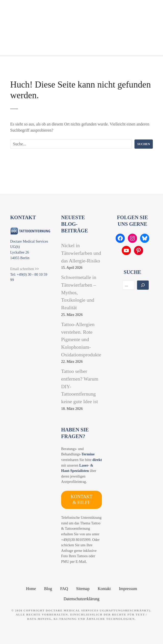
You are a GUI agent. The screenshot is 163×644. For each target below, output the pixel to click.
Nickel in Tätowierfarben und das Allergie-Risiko (81, 253)
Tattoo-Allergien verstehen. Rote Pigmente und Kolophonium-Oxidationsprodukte (81, 339)
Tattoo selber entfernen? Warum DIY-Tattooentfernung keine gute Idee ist (80, 386)
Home (31, 589)
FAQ (64, 589)
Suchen (144, 144)
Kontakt (104, 589)
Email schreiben (22, 269)
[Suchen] (143, 285)
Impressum (128, 589)
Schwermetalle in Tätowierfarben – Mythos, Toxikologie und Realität (79, 292)
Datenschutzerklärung (81, 599)
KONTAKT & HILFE (81, 500)
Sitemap (83, 589)
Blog (48, 589)
